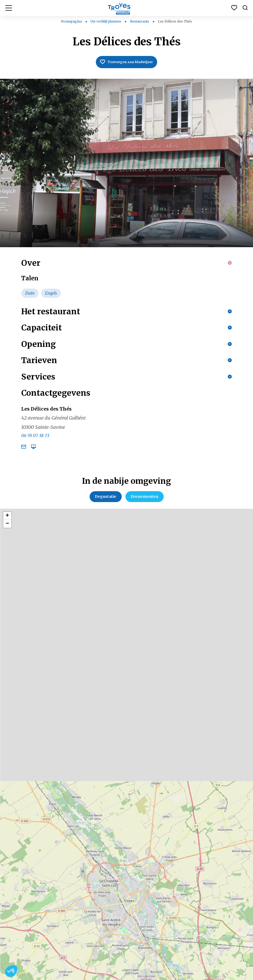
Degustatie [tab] (106, 519)
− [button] (7, 546)
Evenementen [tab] (144, 519)
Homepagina (71, 21)
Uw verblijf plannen (106, 21)
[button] (11, 971)
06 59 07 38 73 (35, 458)
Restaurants (140, 21)
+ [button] (7, 538)
